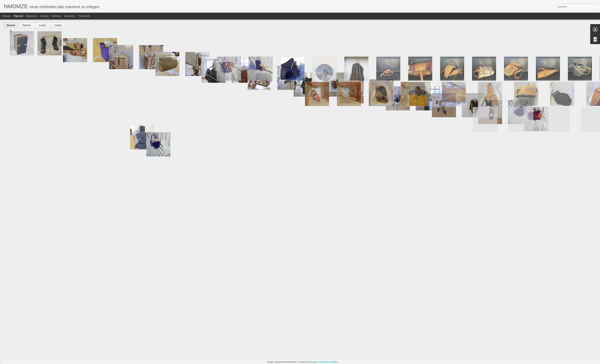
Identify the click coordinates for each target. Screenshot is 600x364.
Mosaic (45, 16)
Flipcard (18, 16)
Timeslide (84, 16)
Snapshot (70, 16)
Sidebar (56, 16)
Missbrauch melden (328, 362)
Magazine (32, 16)
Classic (6, 16)
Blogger (314, 362)
